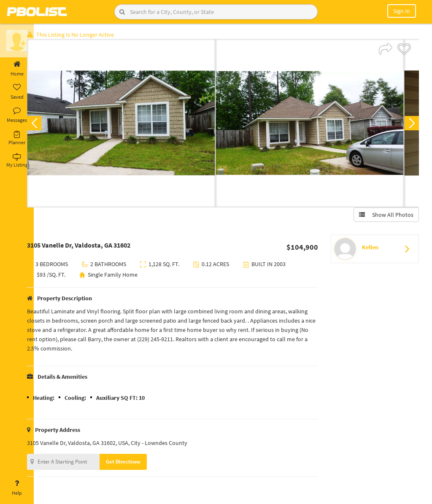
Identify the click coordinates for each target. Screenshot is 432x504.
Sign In (402, 11)
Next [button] (410, 125)
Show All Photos (385, 216)
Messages (17, 115)
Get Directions (136, 463)
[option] (134, 125)
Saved (17, 92)
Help (17, 488)
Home (17, 69)
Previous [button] (47, 125)
